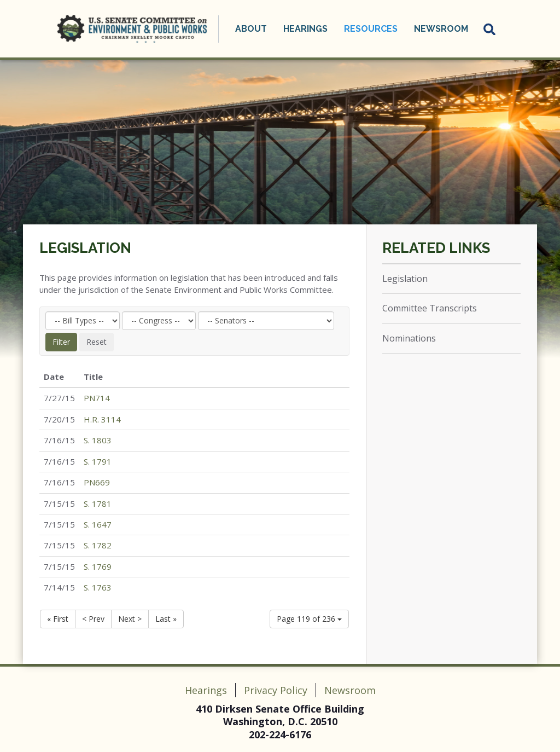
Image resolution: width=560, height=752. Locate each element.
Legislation (85, 248)
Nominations (409, 338)
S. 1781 (98, 504)
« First (58, 619)
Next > (130, 619)
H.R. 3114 (102, 419)
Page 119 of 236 (309, 619)
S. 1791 (98, 461)
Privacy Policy (276, 690)
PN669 (97, 482)
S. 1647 (98, 524)
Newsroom (441, 29)
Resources (371, 29)
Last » (166, 619)
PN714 (97, 398)
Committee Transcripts (430, 308)
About (251, 29)
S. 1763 (98, 587)
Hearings (305, 29)
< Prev (93, 619)
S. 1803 (98, 440)
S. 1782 (98, 545)
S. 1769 (98, 566)
